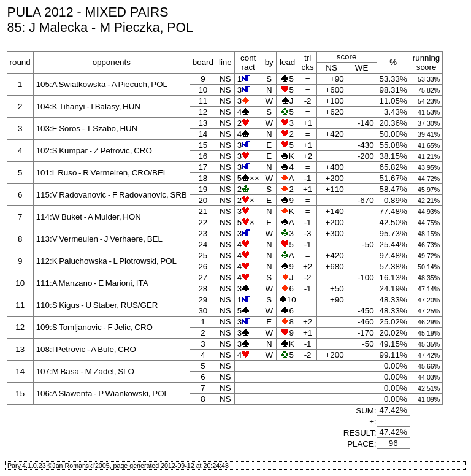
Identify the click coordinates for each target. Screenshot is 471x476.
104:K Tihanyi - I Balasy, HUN (88, 106)
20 (203, 200)
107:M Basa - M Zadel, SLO (85, 371)
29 (203, 300)
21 (203, 211)
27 (203, 278)
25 (203, 255)
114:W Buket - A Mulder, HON (89, 217)
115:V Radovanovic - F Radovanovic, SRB (112, 195)
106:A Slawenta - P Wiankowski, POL (102, 393)
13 (203, 123)
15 (203, 145)
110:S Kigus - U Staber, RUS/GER (97, 305)
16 (203, 156)
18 (203, 178)
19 (203, 189)
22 (203, 222)
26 (203, 267)
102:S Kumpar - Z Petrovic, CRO (94, 151)
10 (203, 90)
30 (203, 311)
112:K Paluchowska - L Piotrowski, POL (106, 261)
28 (203, 289)
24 (203, 244)
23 (203, 233)
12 (203, 112)
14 (203, 134)
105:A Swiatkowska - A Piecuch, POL (102, 84)
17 (203, 167)
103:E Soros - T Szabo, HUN (87, 129)
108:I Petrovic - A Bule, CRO (86, 349)
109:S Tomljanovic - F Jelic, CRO (94, 327)
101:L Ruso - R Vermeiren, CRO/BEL (102, 173)
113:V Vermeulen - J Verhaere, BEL (99, 239)
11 (203, 101)
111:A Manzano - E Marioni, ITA (92, 283)
